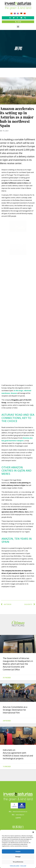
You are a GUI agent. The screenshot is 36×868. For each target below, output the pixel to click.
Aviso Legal (23, 866)
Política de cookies (15, 866)
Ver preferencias (18, 862)
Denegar (18, 857)
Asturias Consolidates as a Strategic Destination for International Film (15, 710)
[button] (33, 832)
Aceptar (18, 851)
